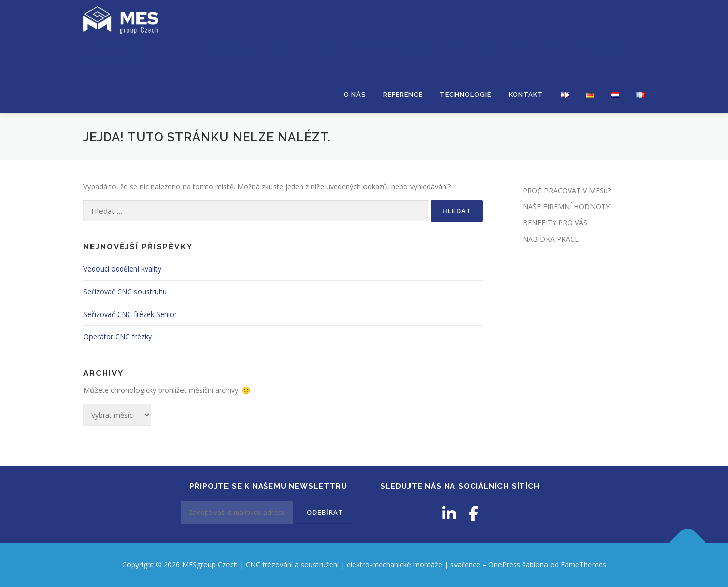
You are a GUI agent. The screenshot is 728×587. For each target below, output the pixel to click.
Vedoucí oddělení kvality (122, 269)
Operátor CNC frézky (118, 336)
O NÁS (355, 94)
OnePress (504, 565)
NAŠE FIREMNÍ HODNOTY (566, 207)
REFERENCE (403, 94)
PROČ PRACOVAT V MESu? (567, 190)
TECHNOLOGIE (466, 94)
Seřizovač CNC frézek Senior (130, 314)
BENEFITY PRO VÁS (555, 223)
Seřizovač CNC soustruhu (125, 291)
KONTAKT (526, 94)
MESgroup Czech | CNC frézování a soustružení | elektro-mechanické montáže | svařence (360, 53)
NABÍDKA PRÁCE (551, 239)
